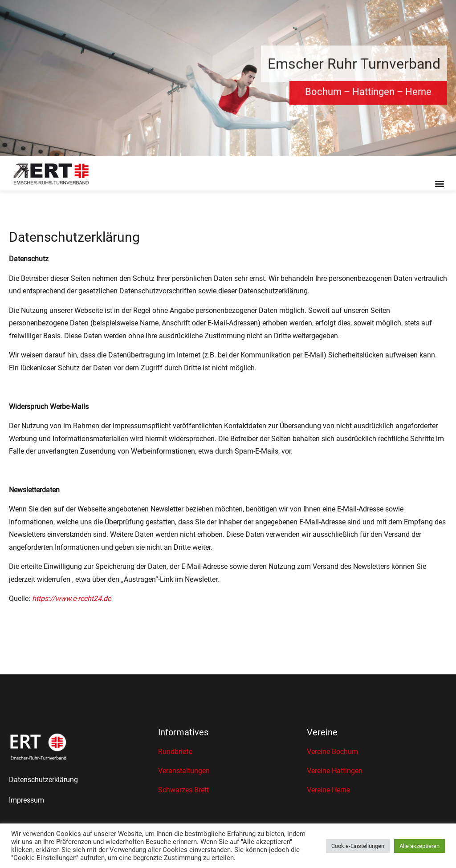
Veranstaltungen (184, 771)
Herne (418, 94)
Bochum (323, 94)
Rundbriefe (175, 752)
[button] (440, 183)
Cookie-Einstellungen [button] (358, 846)
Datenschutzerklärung (43, 780)
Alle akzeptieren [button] (419, 846)
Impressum (26, 800)
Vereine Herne (328, 790)
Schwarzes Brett (183, 790)
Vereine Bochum (332, 752)
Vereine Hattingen (335, 771)
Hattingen (373, 94)
